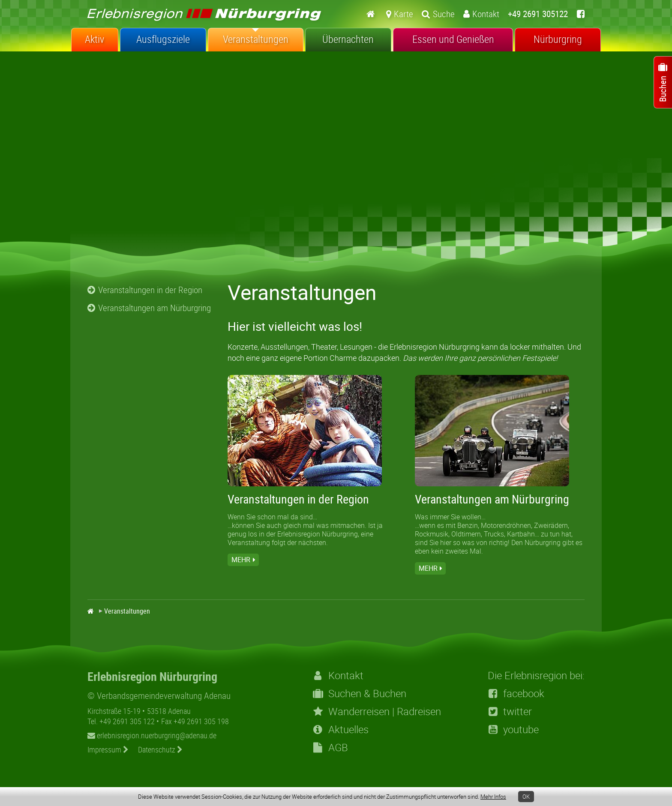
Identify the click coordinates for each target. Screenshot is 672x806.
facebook (516, 693)
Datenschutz (160, 749)
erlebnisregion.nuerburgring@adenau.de (152, 735)
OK (526, 797)
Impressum (108, 749)
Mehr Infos (493, 797)
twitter (510, 711)
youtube (513, 729)
